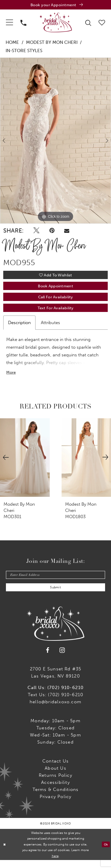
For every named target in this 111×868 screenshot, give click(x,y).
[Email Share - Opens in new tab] (67, 232)
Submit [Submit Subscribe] (56, 595)
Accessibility (55, 790)
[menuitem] (10, 23)
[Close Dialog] (5, 852)
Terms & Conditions (56, 797)
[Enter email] (55, 581)
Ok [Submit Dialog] (105, 852)
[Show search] (88, 23)
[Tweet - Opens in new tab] (36, 232)
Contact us (55, 769)
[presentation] (25, 463)
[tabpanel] (55, 142)
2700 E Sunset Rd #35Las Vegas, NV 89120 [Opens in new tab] (56, 680)
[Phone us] (24, 23)
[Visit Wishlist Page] (102, 23)
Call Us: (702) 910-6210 (56, 696)
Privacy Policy (56, 805)
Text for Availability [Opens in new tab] (56, 313)
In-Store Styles (24, 52)
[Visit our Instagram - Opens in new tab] (62, 658)
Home (12, 44)
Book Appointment (55, 289)
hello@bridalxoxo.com (55, 710)
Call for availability (56, 301)
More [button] (11, 378)
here (55, 864)
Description (19, 328)
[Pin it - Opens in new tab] (52, 232)
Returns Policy (55, 783)
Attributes (50, 328)
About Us (55, 776)
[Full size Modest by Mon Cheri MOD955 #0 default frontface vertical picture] (55, 142)
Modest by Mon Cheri (52, 44)
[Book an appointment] (55, 5)
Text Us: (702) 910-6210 (56, 703)
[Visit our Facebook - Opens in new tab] (48, 658)
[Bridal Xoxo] (56, 23)
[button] (10, 23)
